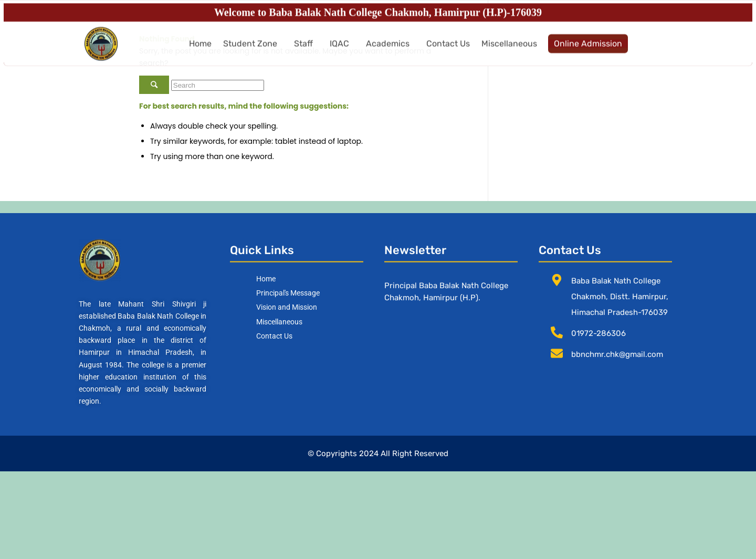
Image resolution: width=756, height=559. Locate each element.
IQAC (339, 50)
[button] (253, 50)
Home (200, 50)
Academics (388, 50)
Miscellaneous (509, 50)
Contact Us (448, 50)
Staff (303, 50)
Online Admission (588, 50)
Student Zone (250, 50)
